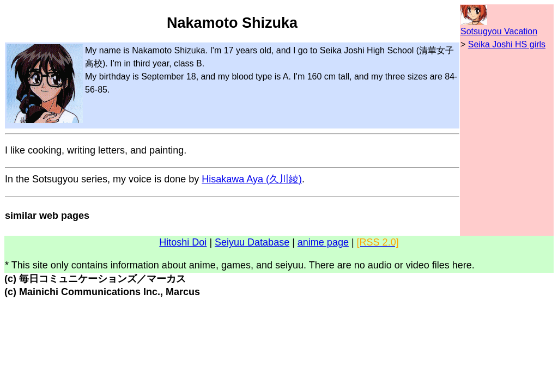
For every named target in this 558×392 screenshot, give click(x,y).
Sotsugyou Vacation (499, 31)
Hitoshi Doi (183, 242)
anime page (323, 242)
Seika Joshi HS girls (507, 44)
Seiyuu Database (252, 242)
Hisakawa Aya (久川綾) (252, 179)
